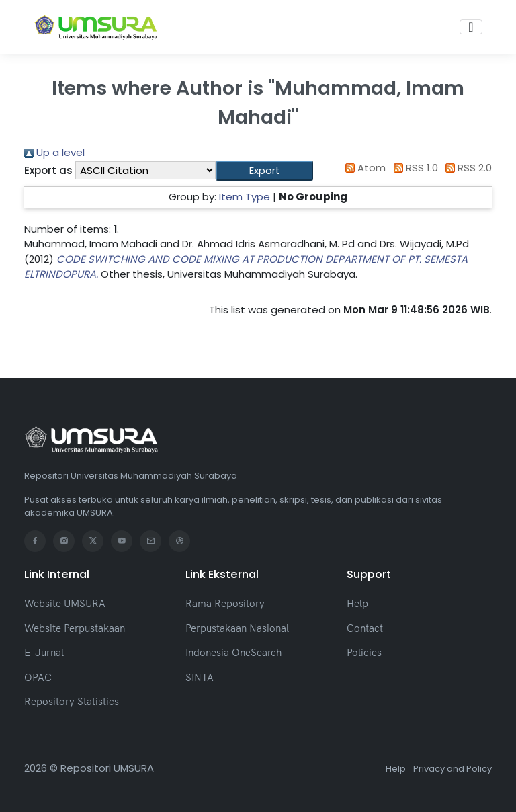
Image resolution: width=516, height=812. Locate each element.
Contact (365, 628)
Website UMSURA (65, 603)
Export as (48, 170)
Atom (363, 168)
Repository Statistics (72, 701)
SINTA (200, 677)
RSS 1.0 (413, 168)
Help (357, 603)
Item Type (245, 197)
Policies (364, 652)
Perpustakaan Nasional (237, 628)
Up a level (54, 152)
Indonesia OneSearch (233, 652)
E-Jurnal (44, 652)
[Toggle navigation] (471, 27)
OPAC (38, 677)
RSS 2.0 (467, 168)
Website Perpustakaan (75, 628)
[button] (264, 171)
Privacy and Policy (453, 769)
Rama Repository (225, 603)
